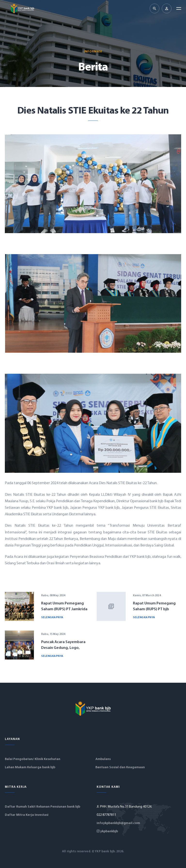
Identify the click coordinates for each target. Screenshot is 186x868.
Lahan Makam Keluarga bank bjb (30, 767)
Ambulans (103, 759)
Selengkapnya (52, 617)
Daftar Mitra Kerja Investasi (27, 815)
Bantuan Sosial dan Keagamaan (120, 767)
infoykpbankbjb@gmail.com (118, 823)
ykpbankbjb (107, 831)
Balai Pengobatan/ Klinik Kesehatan (33, 759)
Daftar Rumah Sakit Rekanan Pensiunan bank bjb (43, 807)
